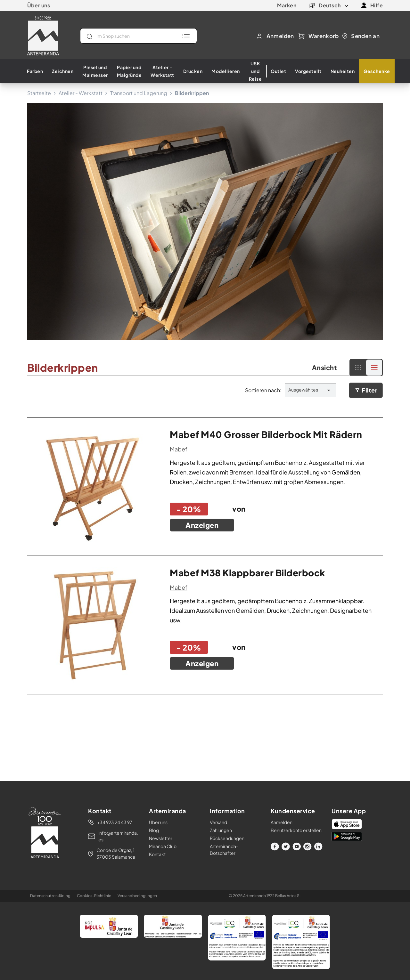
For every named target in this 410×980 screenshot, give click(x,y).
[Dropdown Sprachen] (333, 5)
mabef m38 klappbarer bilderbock (247, 573)
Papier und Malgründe (129, 71)
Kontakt (157, 854)
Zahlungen (221, 830)
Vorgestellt (308, 71)
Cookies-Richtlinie (94, 896)
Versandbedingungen (137, 896)
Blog (154, 830)
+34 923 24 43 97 (115, 822)
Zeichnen (63, 71)
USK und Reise (255, 71)
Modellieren (226, 71)
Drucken (193, 71)
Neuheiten (343, 71)
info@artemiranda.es (118, 836)
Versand (218, 822)
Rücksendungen (227, 838)
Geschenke (377, 71)
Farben (35, 71)
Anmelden (282, 822)
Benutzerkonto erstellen (296, 830)
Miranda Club (163, 846)
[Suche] (139, 36)
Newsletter (161, 838)
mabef (179, 449)
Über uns (39, 5)
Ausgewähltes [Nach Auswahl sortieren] (310, 390)
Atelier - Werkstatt (162, 71)
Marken (287, 5)
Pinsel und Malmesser (95, 71)
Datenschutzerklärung (50, 896)
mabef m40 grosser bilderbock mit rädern (266, 434)
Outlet (278, 71)
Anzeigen (202, 525)
